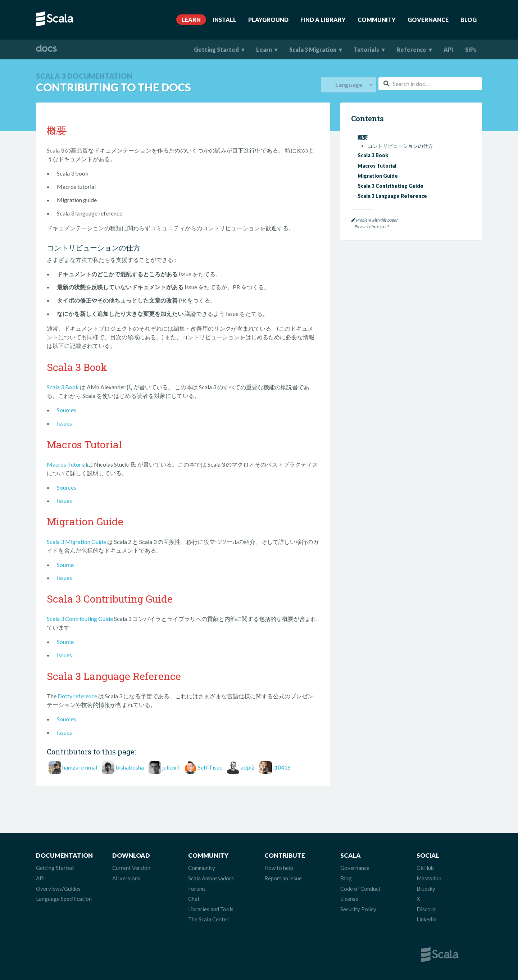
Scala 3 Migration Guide (76, 542)
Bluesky (426, 889)
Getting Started (216, 49)
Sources (67, 410)
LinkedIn (427, 919)
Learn (191, 20)
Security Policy (358, 909)
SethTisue (210, 767)
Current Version (131, 868)
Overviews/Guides (58, 889)
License (349, 899)
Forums (197, 889)
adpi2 (248, 767)
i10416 (282, 767)
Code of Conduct (360, 889)
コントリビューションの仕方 (400, 146)
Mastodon (429, 878)
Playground (268, 20)
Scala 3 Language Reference (392, 196)
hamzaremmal (80, 767)
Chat (194, 899)
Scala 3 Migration (313, 49)
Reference (411, 49)
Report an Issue (283, 878)
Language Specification (64, 899)
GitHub (425, 868)
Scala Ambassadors (211, 878)
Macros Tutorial (67, 464)
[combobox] (430, 84)
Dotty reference (77, 696)
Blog (469, 20)
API (448, 49)
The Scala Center (208, 919)
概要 (363, 137)
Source (65, 565)
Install (224, 20)
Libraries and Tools (211, 909)
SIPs (471, 49)
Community (377, 20)
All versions (126, 878)
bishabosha (130, 767)
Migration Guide (378, 176)
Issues (64, 423)
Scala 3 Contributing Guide (80, 619)
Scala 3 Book (63, 387)
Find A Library (323, 20)
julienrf (171, 767)
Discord (426, 909)
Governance (428, 20)
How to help (279, 868)
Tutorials (366, 49)
